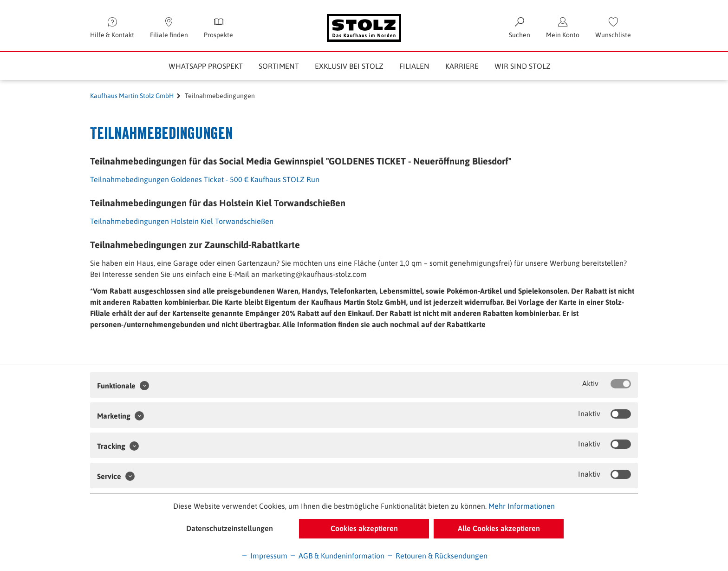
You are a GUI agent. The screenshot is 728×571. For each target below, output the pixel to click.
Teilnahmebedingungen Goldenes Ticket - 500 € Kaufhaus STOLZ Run (205, 179)
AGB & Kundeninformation (337, 556)
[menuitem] (613, 28)
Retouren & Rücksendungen (437, 556)
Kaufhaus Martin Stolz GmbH (132, 96)
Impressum (264, 556)
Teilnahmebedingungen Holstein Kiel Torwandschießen (182, 221)
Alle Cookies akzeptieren (499, 528)
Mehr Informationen (522, 506)
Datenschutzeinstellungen (230, 528)
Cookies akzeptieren (364, 528)
